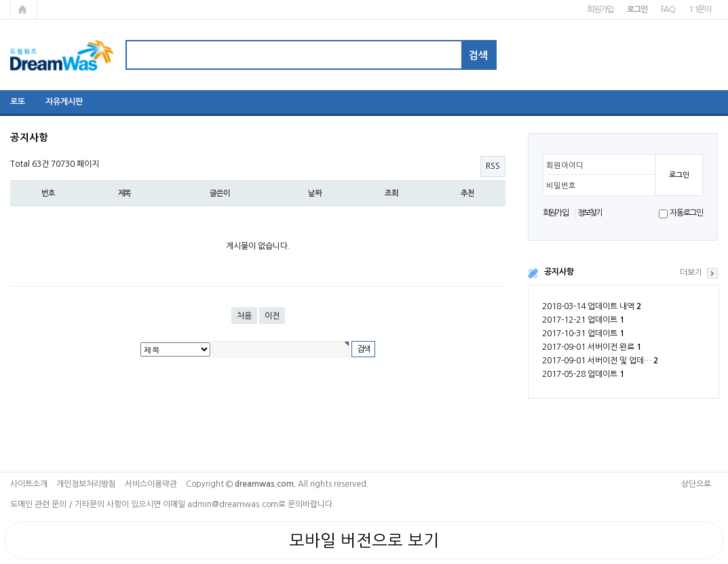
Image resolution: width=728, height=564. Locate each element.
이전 (272, 316)
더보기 (691, 273)
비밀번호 (561, 186)
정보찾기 (590, 213)
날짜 (315, 193)
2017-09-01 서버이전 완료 (592, 347)
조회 (391, 193)
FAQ (668, 9)
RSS (493, 166)
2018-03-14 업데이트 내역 (592, 306)
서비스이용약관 (151, 484)
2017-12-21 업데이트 (583, 320)
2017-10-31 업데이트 (583, 334)
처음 (244, 316)
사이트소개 (29, 484)
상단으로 (696, 484)
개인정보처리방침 (86, 484)
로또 (18, 102)
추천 (467, 193)
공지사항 (559, 272)
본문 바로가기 (0, 0)
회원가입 (600, 9)
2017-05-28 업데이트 (583, 374)
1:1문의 (700, 9)
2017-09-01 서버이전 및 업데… (600, 361)
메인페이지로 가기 (24, 9)
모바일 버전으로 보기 (364, 540)
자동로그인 (686, 213)
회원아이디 (565, 165)
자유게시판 (64, 102)
